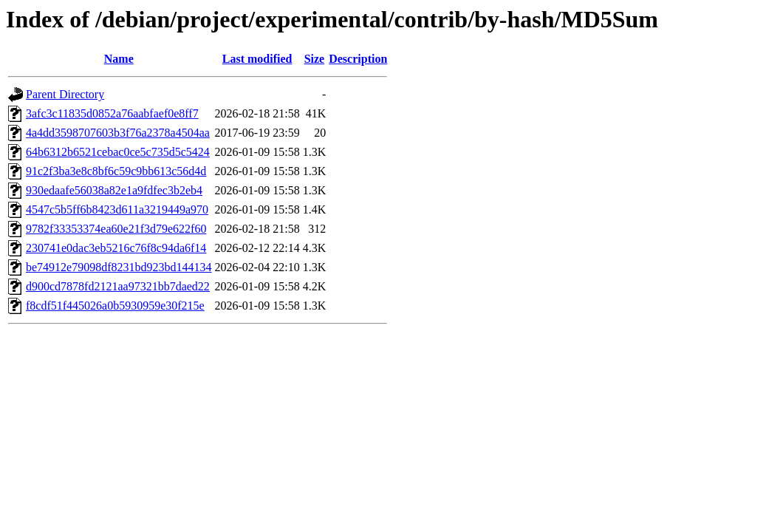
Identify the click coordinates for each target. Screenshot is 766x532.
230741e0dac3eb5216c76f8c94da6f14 (116, 248)
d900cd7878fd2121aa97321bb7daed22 (118, 286)
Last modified (257, 59)
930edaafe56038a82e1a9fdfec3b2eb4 (114, 190)
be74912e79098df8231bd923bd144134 (119, 267)
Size (315, 59)
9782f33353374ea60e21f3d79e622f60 (116, 229)
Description (358, 59)
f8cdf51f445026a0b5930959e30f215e (115, 306)
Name (119, 59)
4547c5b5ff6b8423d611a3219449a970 (117, 209)
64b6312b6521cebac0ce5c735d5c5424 (118, 152)
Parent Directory (65, 94)
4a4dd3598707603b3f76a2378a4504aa (118, 133)
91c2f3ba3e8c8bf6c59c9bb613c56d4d (116, 171)
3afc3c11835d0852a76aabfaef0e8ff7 (112, 113)
